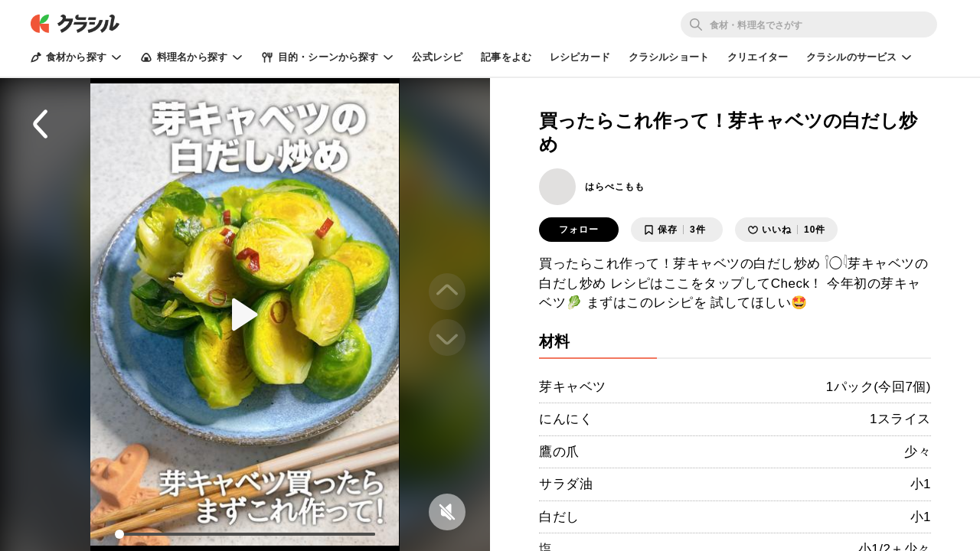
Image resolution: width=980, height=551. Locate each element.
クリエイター (758, 57)
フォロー (579, 230)
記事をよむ (506, 57)
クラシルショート (669, 57)
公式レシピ (437, 57)
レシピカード (580, 57)
